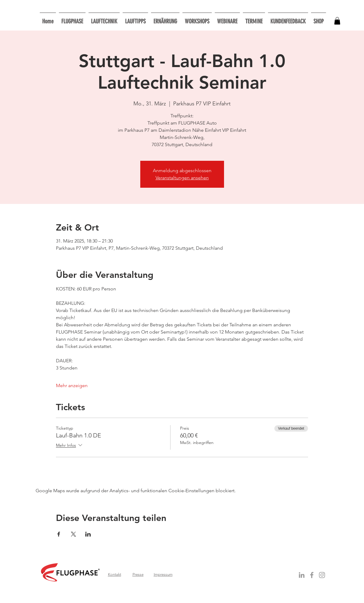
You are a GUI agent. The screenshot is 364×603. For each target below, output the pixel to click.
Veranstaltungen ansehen (182, 178)
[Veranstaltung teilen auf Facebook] (59, 534)
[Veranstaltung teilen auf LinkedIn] (88, 534)
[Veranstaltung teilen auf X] (73, 534)
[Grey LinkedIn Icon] (302, 575)
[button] (197, 19)
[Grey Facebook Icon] (312, 575)
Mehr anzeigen (72, 385)
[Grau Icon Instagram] (322, 575)
